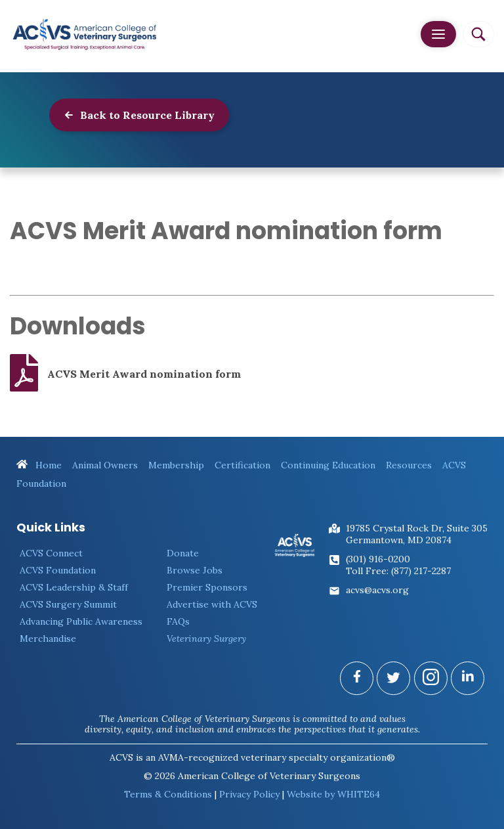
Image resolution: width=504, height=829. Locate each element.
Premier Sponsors (207, 587)
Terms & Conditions (168, 794)
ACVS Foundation (58, 570)
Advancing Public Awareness (81, 621)
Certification (242, 465)
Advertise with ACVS (212, 604)
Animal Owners (105, 465)
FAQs (178, 621)
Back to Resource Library (139, 115)
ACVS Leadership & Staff (74, 587)
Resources (409, 465)
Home (39, 465)
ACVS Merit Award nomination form (125, 374)
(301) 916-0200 (378, 559)
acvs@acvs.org (377, 590)
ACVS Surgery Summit (68, 604)
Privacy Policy (249, 794)
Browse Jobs (195, 570)
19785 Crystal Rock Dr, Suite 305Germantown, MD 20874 (417, 534)
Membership (176, 465)
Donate (183, 553)
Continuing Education (328, 465)
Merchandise (48, 639)
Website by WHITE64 (333, 794)
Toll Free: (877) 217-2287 (398, 571)
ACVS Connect (51, 553)
